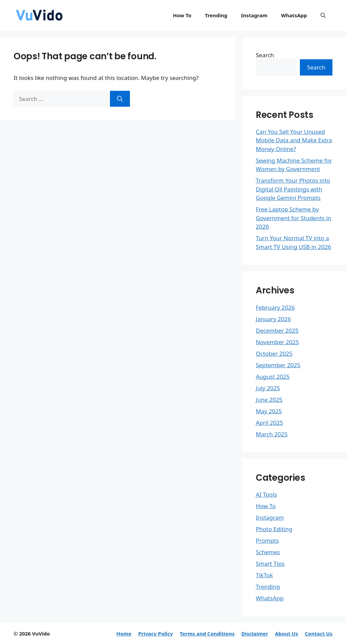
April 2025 (269, 423)
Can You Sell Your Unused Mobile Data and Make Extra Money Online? (294, 140)
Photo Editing (274, 529)
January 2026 (273, 319)
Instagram (254, 15)
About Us (286, 633)
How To (182, 15)
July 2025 (268, 388)
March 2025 (272, 434)
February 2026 (275, 307)
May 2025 (269, 411)
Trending (216, 15)
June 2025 (269, 400)
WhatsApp (294, 15)
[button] (323, 15)
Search (265, 55)
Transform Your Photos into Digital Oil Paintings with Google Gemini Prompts (293, 189)
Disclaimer (255, 633)
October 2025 (274, 354)
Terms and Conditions (207, 633)
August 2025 (273, 377)
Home (124, 633)
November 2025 (277, 342)
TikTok (264, 575)
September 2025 (278, 365)
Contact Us (319, 633)
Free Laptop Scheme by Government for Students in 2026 (293, 218)
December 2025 (277, 330)
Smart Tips (270, 564)
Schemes (268, 552)
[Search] (120, 99)
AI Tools (266, 494)
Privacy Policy (155, 633)
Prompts (267, 541)
